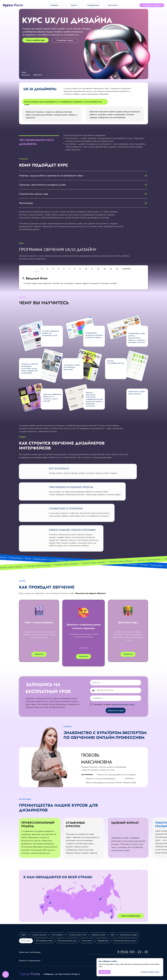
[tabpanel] (83, 281)
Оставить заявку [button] (152, 5)
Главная (54, 5)
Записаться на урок (116, 710)
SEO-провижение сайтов (44, 941)
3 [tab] (48, 269)
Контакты (113, 5)
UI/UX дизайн (26, 941)
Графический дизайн (99, 935)
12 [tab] (98, 269)
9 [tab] (80, 269)
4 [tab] (53, 269)
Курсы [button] (74, 5)
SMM (113, 935)
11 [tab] (92, 269)
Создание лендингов (39, 935)
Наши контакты (87, 941)
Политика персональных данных (125, 941)
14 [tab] (111, 269)
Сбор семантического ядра (67, 941)
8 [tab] (75, 269)
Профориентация (103, 941)
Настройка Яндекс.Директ (128, 935)
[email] (116, 698)
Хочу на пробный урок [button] (35, 40)
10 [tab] (86, 269)
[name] (116, 683)
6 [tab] (64, 269)
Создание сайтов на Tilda (77, 935)
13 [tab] (105, 269)
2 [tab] (42, 269)
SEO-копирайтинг (58, 935)
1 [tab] (37, 269)
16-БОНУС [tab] (127, 269)
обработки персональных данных (123, 704)
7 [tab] (69, 269)
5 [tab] (58, 269)
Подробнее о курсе (65, 40)
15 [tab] (117, 269)
